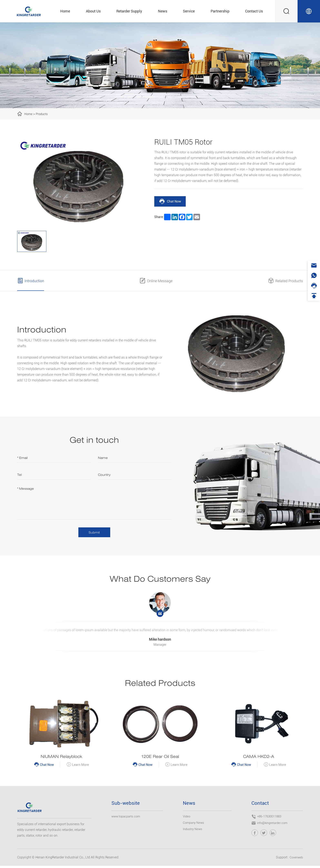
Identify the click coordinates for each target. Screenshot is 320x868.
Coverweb (296, 860)
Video (187, 819)
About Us (93, 11)
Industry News (193, 831)
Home (65, 11)
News (163, 11)
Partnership (220, 11)
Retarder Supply (129, 11)
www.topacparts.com (127, 819)
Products (43, 114)
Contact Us (254, 11)
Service (189, 11)
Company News (194, 825)
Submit (94, 533)
